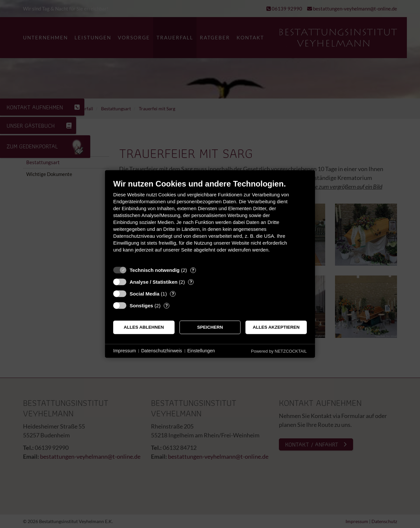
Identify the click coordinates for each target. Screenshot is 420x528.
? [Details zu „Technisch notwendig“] (193, 270)
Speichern (210, 327)
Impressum (125, 351)
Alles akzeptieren (276, 327)
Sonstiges (141, 306)
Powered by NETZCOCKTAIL (279, 351)
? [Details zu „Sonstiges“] (167, 306)
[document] (210, 221)
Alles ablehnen (144, 327)
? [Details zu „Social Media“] (173, 294)
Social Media (145, 294)
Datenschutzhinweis (162, 351)
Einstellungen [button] (201, 351)
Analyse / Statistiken (154, 282)
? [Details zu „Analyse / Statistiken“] (191, 282)
